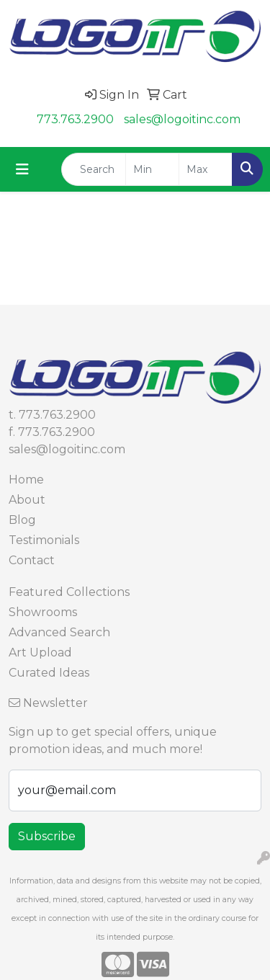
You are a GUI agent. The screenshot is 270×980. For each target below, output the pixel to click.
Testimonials (44, 540)
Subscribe (47, 836)
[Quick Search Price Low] (152, 169)
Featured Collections (69, 592)
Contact (32, 560)
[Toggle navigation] (22, 169)
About (27, 500)
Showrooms (43, 612)
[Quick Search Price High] (206, 169)
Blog (22, 520)
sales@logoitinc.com (182, 119)
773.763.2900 (75, 119)
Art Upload (40, 652)
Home (26, 480)
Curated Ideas (49, 673)
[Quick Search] (94, 169)
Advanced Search (59, 632)
